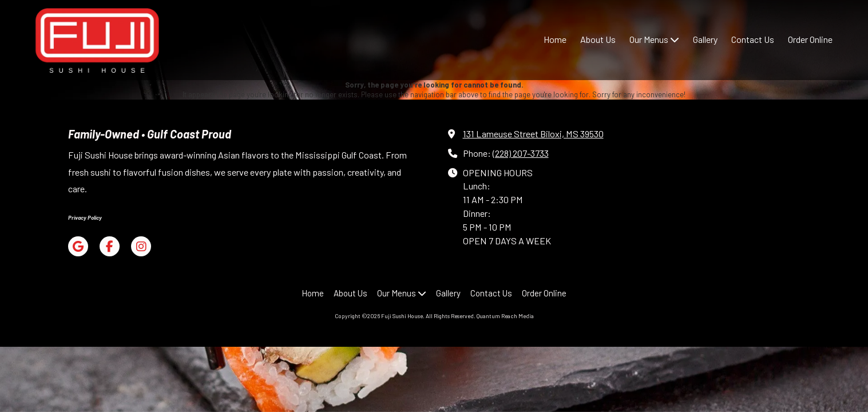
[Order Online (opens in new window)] (810, 40)
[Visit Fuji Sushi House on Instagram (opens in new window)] (141, 246)
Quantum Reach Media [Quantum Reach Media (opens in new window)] (505, 316)
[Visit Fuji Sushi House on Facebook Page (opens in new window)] (110, 246)
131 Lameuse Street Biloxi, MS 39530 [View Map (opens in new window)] (533, 134)
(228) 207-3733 (521, 153)
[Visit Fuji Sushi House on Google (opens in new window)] (78, 246)
